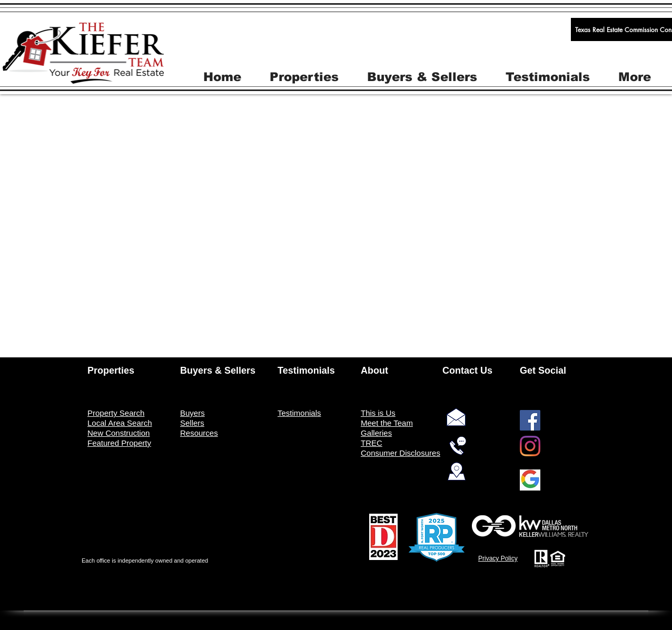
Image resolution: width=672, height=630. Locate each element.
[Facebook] (530, 420)
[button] (304, 76)
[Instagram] (530, 446)
